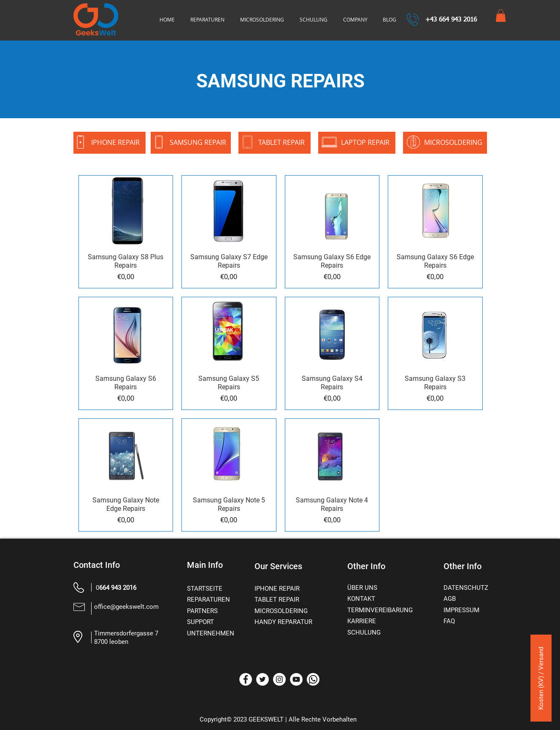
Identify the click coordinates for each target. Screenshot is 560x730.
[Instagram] (279, 679)
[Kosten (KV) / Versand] (541, 678)
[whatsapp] (313, 679)
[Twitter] (262, 679)
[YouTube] (296, 679)
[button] (501, 16)
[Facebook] (246, 679)
